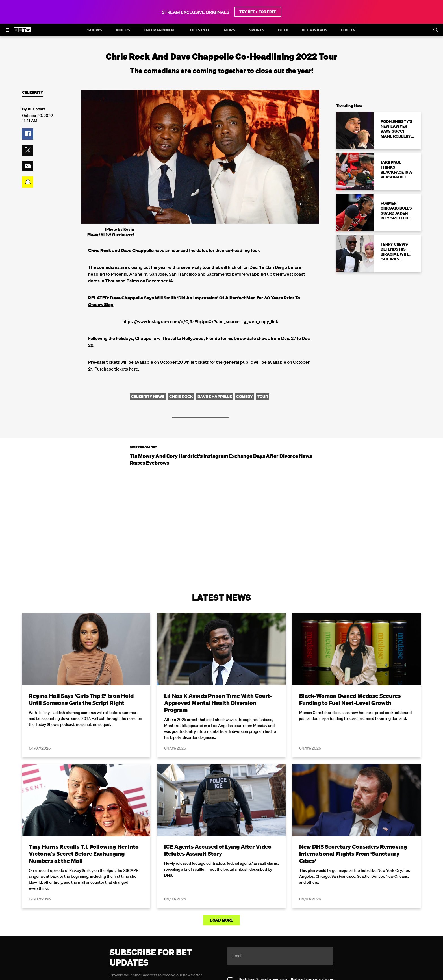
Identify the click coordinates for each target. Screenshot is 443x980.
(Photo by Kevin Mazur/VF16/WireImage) (111, 232)
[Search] (436, 30)
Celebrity (33, 92)
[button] (28, 134)
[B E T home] (22, 32)
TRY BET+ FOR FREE (258, 12)
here (133, 369)
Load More (221, 920)
